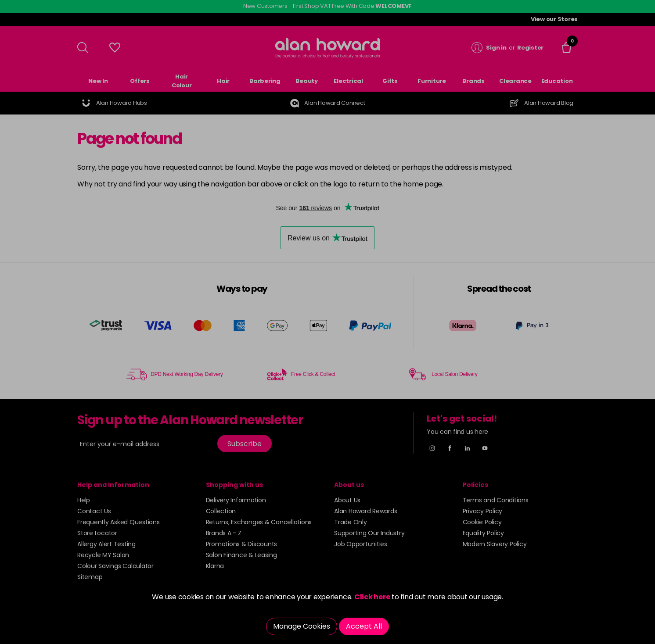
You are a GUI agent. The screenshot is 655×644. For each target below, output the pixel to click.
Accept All (364, 626)
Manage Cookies (302, 626)
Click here (372, 597)
